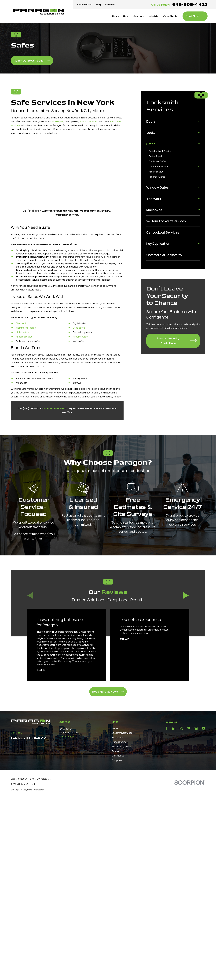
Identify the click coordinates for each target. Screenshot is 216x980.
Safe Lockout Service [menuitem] (160, 151)
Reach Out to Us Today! (32, 61)
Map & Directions (69, 736)
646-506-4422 (190, 5)
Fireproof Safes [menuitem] (157, 177)
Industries (117, 737)
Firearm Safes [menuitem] (156, 172)
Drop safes (79, 328)
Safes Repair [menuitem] (156, 156)
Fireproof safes (24, 337)
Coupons (110, 4)
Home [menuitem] (116, 16)
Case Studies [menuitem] (171, 16)
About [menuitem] (126, 16)
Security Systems (121, 746)
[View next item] (186, 595)
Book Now (195, 16)
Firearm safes (80, 337)
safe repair (58, 121)
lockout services (89, 121)
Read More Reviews (108, 692)
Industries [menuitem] (154, 16)
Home (115, 728)
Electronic (22, 323)
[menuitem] (171, 121)
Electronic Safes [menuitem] (158, 161)
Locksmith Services (122, 733)
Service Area (84, 4)
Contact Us (118, 756)
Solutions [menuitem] (139, 16)
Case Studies (119, 742)
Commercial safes (26, 328)
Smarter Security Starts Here (177, 341)
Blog (98, 4)
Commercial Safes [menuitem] (159, 166)
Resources (118, 751)
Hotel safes (22, 332)
